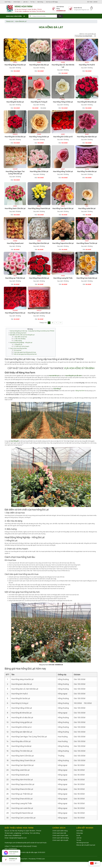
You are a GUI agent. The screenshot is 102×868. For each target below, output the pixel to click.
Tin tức (33, 2)
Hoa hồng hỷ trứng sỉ (39, 101)
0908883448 (61, 11)
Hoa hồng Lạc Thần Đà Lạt (15, 277)
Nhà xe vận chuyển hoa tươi (86, 841)
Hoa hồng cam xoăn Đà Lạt (87, 277)
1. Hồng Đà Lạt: (18, 342)
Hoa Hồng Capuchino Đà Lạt (63, 242)
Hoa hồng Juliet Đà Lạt (87, 207)
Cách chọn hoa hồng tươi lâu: (18, 346)
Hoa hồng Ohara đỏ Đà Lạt (39, 277)
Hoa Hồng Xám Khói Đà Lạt (39, 242)
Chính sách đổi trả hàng (61, 834)
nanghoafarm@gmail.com (82, 10)
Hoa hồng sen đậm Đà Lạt (87, 136)
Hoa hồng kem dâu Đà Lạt (39, 65)
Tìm (60, 16)
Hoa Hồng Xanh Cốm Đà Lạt (15, 207)
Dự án (78, 832)
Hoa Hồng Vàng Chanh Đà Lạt (39, 207)
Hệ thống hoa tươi (83, 839)
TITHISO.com (40, 855)
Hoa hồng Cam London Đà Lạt (39, 311)
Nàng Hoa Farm (80, 387)
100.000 (16, 71)
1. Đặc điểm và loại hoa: (20, 335)
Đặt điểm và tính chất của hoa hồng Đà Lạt (22, 333)
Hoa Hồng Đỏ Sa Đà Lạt (15, 101)
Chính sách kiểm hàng (60, 827)
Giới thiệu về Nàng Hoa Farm (18, 331)
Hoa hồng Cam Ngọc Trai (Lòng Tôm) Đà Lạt (15, 172)
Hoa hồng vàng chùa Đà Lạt (15, 65)
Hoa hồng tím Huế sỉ (87, 65)
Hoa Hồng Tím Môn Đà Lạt (87, 171)
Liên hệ (25, 2)
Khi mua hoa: (18, 347)
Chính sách (17, 2)
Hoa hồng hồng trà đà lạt (63, 171)
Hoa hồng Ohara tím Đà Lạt (87, 242)
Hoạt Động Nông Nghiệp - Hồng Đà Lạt (21, 340)
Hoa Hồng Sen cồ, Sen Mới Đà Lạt (63, 66)
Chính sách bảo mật (59, 830)
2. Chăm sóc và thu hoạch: (21, 344)
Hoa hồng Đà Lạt (20, 21)
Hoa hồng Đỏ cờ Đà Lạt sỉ (63, 136)
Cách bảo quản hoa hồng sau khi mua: (25, 349)
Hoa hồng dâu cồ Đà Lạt (39, 171)
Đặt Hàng (40, 2)
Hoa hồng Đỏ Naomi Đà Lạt (15, 311)
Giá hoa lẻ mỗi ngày (52, 2)
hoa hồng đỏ (14, 438)
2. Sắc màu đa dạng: (20, 336)
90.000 (64, 213)
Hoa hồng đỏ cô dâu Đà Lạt (15, 136)
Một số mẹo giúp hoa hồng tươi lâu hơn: (25, 351)
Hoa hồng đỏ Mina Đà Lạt (87, 101)
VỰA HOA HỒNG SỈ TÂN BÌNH (79, 365)
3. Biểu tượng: (18, 338)
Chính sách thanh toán (60, 832)
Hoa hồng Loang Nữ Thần (63, 277)
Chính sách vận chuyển (60, 837)
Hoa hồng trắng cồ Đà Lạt (63, 101)
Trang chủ (10, 21)
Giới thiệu (8, 2)
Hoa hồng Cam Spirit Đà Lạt (63, 207)
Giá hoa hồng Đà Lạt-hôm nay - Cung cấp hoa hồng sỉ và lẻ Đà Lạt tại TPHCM (31, 329)
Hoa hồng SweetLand (15, 242)
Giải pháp (80, 830)
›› (60, 321)
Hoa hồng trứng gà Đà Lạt (39, 136)
